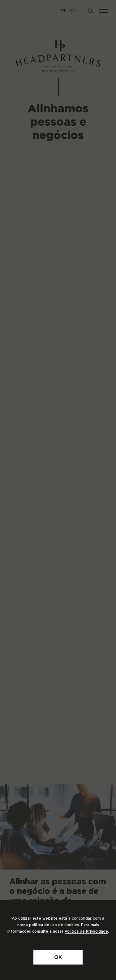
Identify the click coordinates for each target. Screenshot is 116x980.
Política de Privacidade (86, 931)
